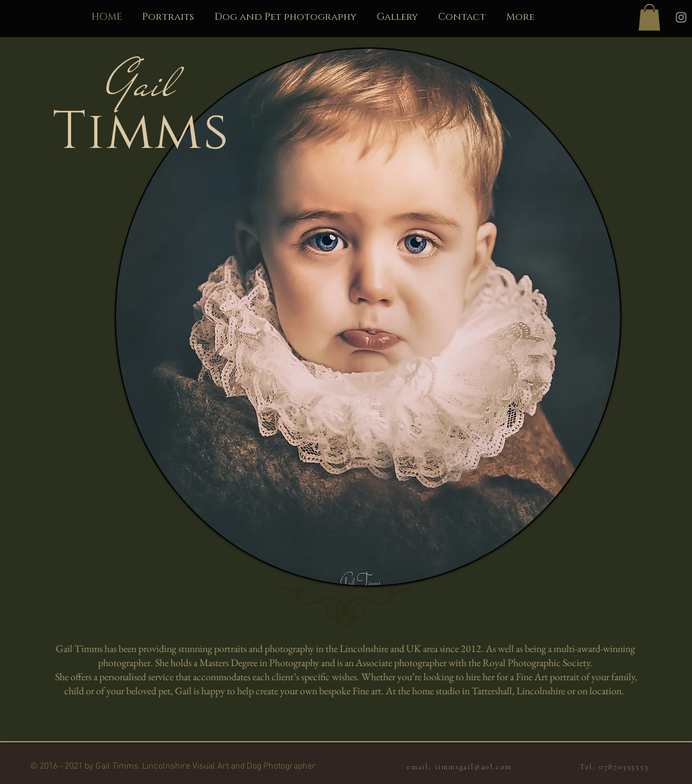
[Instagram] (681, 17)
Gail (141, 84)
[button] (649, 17)
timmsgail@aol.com (474, 767)
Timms (141, 132)
